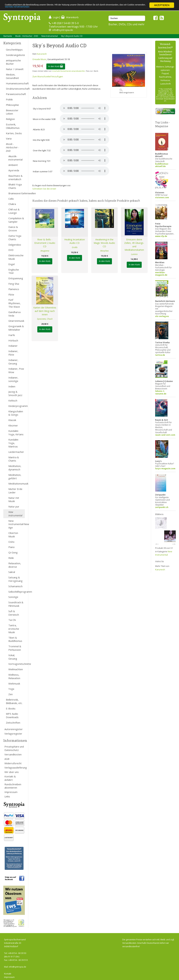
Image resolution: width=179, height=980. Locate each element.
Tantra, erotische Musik (14, 629)
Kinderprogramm (17, 406)
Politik (9, 99)
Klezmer (13, 425)
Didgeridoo (15, 245)
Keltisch (13, 400)
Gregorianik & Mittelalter (16, 328)
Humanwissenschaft (15, 83)
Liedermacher (16, 452)
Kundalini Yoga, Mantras (13, 443)
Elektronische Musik (16, 257)
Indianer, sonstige (13, 379)
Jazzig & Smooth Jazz (15, 393)
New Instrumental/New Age (17, 524)
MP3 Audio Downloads (12, 715)
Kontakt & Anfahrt (10, 778)
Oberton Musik (13, 535)
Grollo (75, 247)
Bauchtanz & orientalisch (15, 177)
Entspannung (16, 278)
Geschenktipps (14, 50)
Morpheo (104, 251)
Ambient (13, 165)
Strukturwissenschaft (15, 89)
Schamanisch (15, 586)
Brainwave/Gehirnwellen (17, 193)
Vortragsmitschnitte (17, 664)
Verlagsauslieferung (15, 768)
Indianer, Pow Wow (16, 370)
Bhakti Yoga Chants (15, 186)
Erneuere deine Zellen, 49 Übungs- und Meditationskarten (134, 245)
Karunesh (42, 54)
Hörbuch (13, 340)
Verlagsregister (13, 734)
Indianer (13, 346)
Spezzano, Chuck (45, 319)
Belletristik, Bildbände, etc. (14, 701)
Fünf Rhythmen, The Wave (14, 303)
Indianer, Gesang (13, 362)
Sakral (12, 572)
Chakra (12, 204)
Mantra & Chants (14, 459)
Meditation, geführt (15, 477)
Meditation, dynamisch (15, 468)
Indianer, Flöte (13, 353)
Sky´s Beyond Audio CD (72, 36)
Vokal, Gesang (13, 657)
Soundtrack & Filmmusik (16, 604)
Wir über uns (12, 772)
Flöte (11, 295)
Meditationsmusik (17, 484)
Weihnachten (16, 669)
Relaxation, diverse (15, 565)
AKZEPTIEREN (162, 5)
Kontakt (8, 974)
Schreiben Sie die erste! (44, 189)
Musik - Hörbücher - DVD (27, 36)
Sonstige (13, 597)
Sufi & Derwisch (14, 613)
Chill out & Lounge (14, 211)
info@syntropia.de (63, 30)
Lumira (134, 254)
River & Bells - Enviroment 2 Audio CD (45, 243)
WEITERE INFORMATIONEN (71, 8)
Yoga (11, 689)
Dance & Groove (13, 229)
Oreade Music (39, 59)
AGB (7, 759)
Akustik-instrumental (15, 158)
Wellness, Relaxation (14, 676)
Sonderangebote (15, 55)
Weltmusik (14, 684)
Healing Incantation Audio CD (75, 241)
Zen (11, 694)
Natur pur (14, 506)
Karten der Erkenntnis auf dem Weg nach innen (45, 311)
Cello (11, 199)
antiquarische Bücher (13, 62)
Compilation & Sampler (16, 220)
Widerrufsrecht (13, 763)
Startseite (8, 36)
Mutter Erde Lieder (15, 491)
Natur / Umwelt (15, 69)
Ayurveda (14, 170)
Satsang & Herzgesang (15, 579)
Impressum (11, 792)
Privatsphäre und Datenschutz (14, 748)
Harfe (12, 335)
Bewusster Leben (12, 112)
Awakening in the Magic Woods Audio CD (104, 243)
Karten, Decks (14, 133)
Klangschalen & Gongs (16, 413)
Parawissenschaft (15, 94)
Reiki (11, 558)
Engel (12, 264)
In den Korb (56, 66)
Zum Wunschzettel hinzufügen (48, 76)
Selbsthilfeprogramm (17, 592)
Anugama (45, 251)
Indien (12, 386)
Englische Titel (14, 271)
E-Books (11, 708)
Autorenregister (14, 729)
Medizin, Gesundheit (12, 76)
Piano (12, 547)
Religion (10, 119)
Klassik (12, 420)
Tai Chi (12, 620)
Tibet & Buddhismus (15, 639)
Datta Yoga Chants (15, 237)
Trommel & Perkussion (15, 648)
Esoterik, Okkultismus (13, 126)
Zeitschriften (13, 723)
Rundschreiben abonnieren (13, 786)
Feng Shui (14, 284)
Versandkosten (13, 754)
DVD (11, 250)
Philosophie (12, 105)
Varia (9, 138)
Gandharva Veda (14, 314)
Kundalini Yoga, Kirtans (16, 433)
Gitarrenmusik (16, 321)
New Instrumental (50, 36)
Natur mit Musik (14, 500)
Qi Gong (13, 552)
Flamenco (14, 289)
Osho (11, 542)
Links (7, 796)
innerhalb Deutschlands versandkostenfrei (68, 71)
